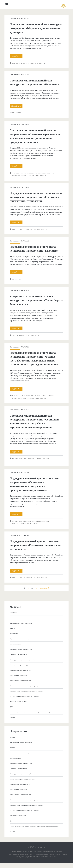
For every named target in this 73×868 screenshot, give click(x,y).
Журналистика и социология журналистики (23, 644)
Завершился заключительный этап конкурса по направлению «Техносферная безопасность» (33, 306)
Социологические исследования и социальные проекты (27, 696)
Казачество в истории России (19, 660)
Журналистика (15, 639)
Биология (17, 113)
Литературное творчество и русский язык (23, 670)
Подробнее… (18, 56)
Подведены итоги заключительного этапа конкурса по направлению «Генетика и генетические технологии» (35, 197)
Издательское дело (16, 649)
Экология (13, 722)
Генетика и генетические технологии (31, 232)
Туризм (13, 712)
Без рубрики (14, 618)
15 (36, 593)
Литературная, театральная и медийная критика (25, 665)
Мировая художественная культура (29, 63)
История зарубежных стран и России (21, 654)
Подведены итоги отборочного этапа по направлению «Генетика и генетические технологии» (36, 550)
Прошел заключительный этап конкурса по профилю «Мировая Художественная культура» (36, 28)
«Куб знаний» (36, 852)
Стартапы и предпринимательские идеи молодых (25, 701)
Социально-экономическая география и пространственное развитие (31, 691)
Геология (13, 633)
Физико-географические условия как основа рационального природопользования (35, 717)
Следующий (44, 593)
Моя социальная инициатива (19, 681)
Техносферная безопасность (26, 341)
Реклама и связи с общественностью (21, 686)
